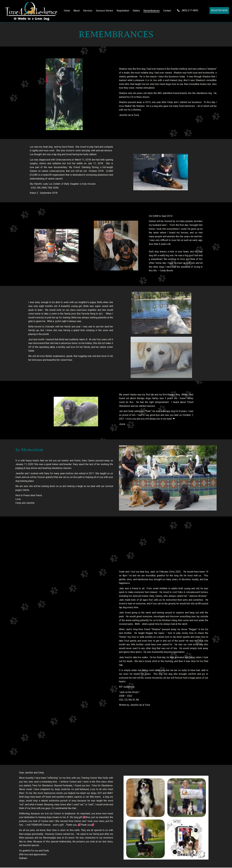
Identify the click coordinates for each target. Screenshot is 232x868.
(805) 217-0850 (191, 11)
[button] (219, 11)
